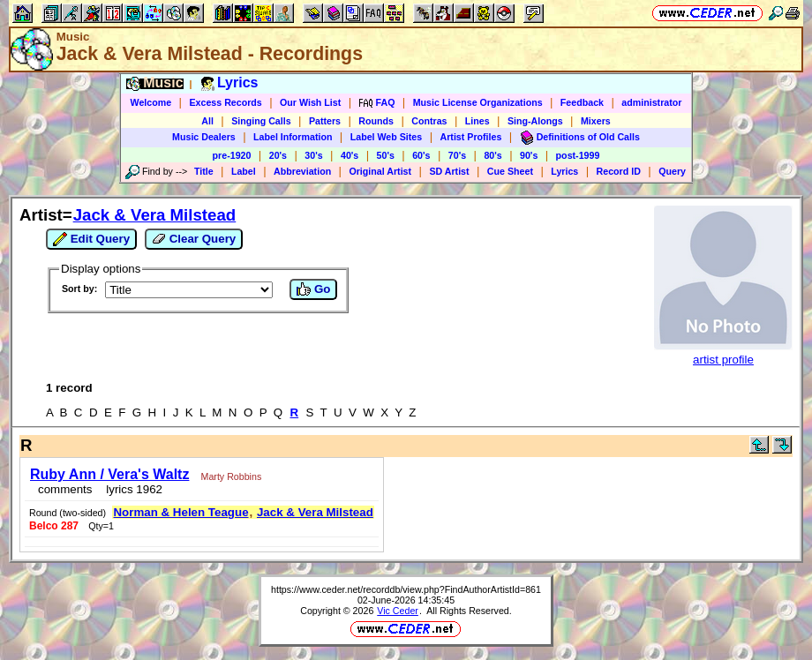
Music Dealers (204, 137)
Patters (325, 121)
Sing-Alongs (535, 121)
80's (492, 155)
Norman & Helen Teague (180, 512)
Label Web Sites (387, 137)
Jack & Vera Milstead (155, 215)
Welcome (151, 102)
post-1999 (578, 155)
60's (421, 155)
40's (350, 155)
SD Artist (449, 171)
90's (529, 155)
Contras (429, 121)
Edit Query (91, 239)
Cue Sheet (510, 171)
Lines (477, 121)
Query (672, 171)
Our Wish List (310, 102)
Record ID (619, 171)
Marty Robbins (232, 476)
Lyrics (564, 171)
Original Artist (380, 171)
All (207, 121)
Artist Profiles (471, 137)
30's (313, 155)
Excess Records (225, 102)
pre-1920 (232, 155)
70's (457, 155)
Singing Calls (261, 121)
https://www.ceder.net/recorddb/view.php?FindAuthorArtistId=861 (406, 589)
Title (204, 171)
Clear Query (194, 239)
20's (278, 155)
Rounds (376, 121)
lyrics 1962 (131, 489)
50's (386, 155)
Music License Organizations (478, 102)
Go (313, 289)
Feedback (582, 102)
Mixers (596, 121)
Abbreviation (302, 171)
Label (244, 171)
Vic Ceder (398, 611)
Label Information (293, 137)
